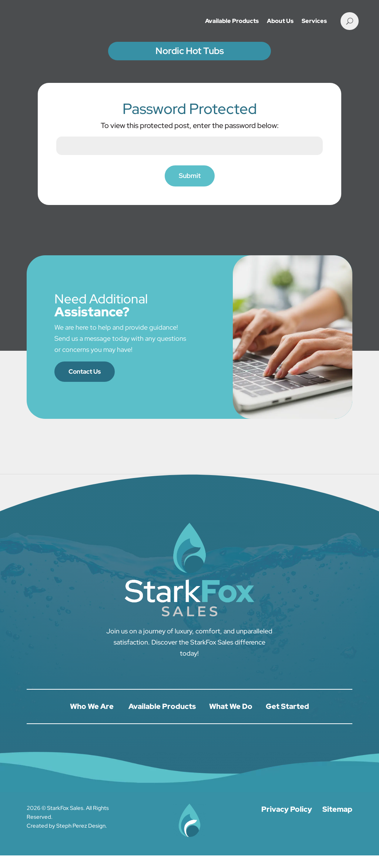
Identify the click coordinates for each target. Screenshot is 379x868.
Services (314, 21)
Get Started (287, 719)
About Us (280, 21)
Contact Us (86, 383)
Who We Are (92, 719)
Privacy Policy (287, 822)
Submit (190, 187)
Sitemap (337, 822)
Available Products (232, 21)
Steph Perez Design (81, 838)
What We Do (231, 719)
